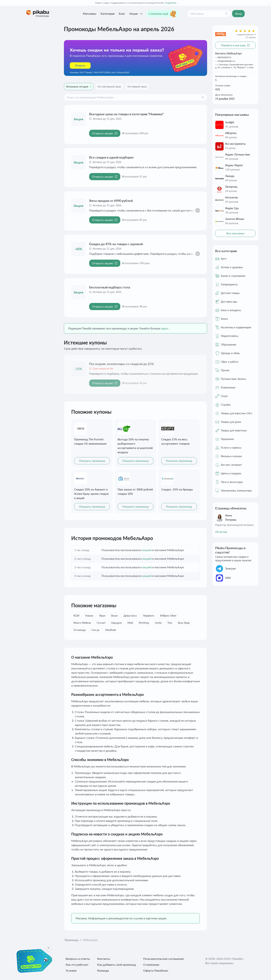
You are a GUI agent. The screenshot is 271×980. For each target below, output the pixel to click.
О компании (151, 965)
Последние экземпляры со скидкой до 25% (122, 364)
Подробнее (171, 3)
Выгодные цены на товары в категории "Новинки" (126, 114)
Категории (108, 14)
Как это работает (77, 965)
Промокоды (72, 940)
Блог (122, 14)
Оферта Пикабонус (156, 970)
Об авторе (221, 532)
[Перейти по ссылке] (135, 58)
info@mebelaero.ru (226, 61)
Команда (103, 970)
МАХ (223, 578)
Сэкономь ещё (163, 14)
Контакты (104, 959)
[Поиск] (226, 14)
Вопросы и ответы (78, 959)
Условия (71, 970)
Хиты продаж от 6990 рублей (111, 201)
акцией (147, 550)
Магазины (90, 14)
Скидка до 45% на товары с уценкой (116, 244)
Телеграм (225, 569)
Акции (136, 14)
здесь (165, 328)
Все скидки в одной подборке (111, 157)
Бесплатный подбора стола (110, 287)
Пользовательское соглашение (164, 959)
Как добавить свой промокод (117, 965)
